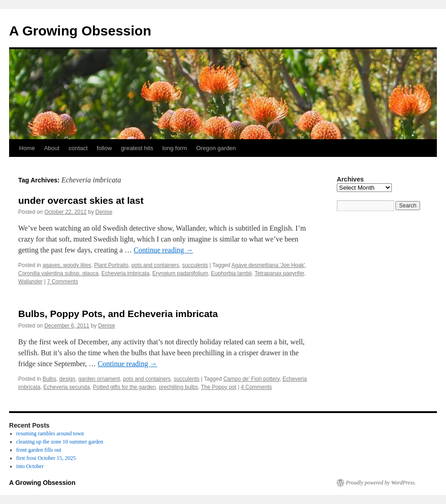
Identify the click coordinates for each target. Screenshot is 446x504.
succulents (195, 265)
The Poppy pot (218, 387)
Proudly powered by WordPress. (381, 483)
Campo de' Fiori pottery (251, 379)
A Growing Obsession (80, 31)
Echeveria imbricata (125, 273)
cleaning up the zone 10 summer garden (60, 442)
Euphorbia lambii (231, 273)
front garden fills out (39, 450)
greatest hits (137, 148)
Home (27, 148)
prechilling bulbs (178, 387)
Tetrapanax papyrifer (279, 273)
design (67, 379)
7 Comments (62, 282)
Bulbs (49, 379)
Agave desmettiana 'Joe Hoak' (268, 265)
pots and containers (155, 265)
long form (175, 148)
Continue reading (164, 250)
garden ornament (99, 379)
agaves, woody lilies (67, 265)
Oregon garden (216, 148)
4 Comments (256, 387)
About (52, 148)
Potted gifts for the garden (124, 387)
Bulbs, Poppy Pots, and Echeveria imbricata (118, 314)
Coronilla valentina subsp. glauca (58, 273)
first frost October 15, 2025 (46, 458)
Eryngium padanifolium (180, 273)
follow (104, 148)
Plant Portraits (111, 265)
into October (30, 466)
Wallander (30, 282)
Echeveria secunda (66, 387)
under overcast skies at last (81, 200)
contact (78, 148)
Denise (104, 212)
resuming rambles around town (50, 433)
